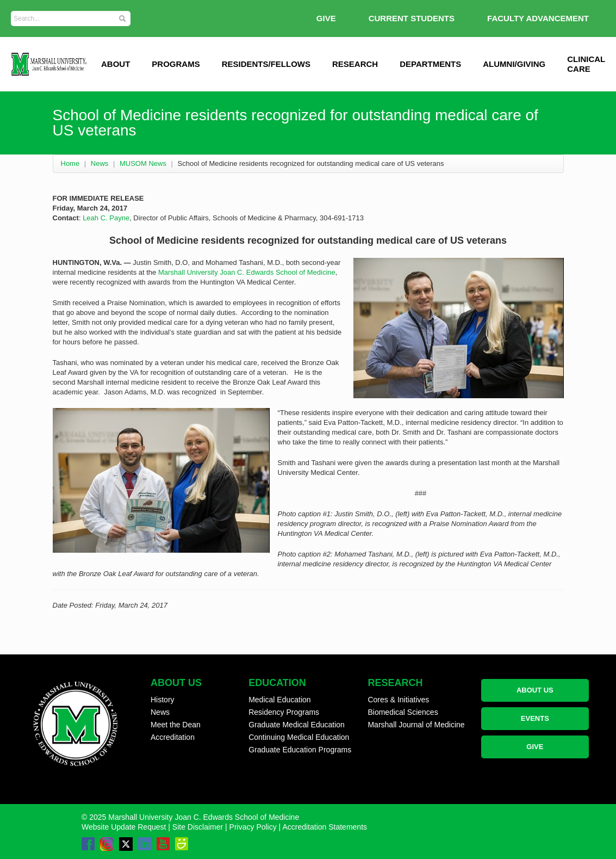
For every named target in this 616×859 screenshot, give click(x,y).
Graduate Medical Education (297, 725)
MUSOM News (143, 163)
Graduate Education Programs (300, 750)
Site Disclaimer (198, 827)
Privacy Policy (253, 827)
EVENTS (535, 718)
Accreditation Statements (325, 827)
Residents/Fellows (266, 64)
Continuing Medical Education (299, 737)
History (163, 700)
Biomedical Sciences (403, 712)
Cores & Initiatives (398, 700)
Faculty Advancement (538, 18)
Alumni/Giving (514, 64)
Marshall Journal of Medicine (416, 725)
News (100, 163)
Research (355, 64)
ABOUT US (535, 690)
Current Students (412, 18)
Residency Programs (284, 712)
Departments (430, 64)
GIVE (326, 18)
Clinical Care (586, 64)
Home (70, 163)
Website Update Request (124, 827)
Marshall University (189, 272)
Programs (176, 64)
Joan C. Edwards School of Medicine (277, 272)
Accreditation (173, 737)
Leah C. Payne (106, 218)
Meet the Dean (176, 725)
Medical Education (279, 700)
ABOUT (116, 64)
